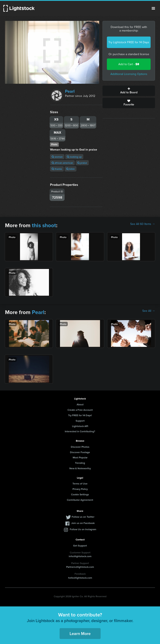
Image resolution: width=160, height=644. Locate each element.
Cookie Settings (80, 494)
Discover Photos (80, 447)
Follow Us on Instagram (83, 529)
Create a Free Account (80, 410)
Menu (153, 8)
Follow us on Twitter (83, 517)
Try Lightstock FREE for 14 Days (129, 42)
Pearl (70, 91)
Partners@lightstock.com (80, 567)
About (80, 404)
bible (71, 169)
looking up (74, 157)
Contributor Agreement (80, 500)
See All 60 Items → (143, 224)
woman (57, 157)
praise (82, 163)
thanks (57, 169)
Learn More (80, 633)
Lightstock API (80, 426)
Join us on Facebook (83, 523)
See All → (149, 311)
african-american (62, 163)
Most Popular (80, 457)
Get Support (80, 546)
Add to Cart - (129, 64)
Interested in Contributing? (80, 431)
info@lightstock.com (80, 556)
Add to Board (129, 91)
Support (80, 421)
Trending (80, 463)
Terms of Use (80, 484)
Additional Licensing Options (129, 74)
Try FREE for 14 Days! (80, 415)
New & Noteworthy (80, 468)
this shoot (44, 225)
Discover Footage (80, 452)
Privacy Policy (80, 489)
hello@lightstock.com (80, 578)
